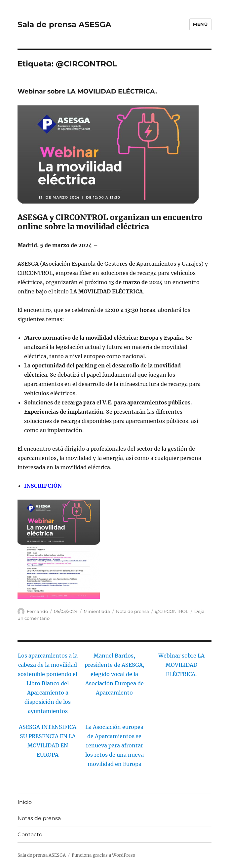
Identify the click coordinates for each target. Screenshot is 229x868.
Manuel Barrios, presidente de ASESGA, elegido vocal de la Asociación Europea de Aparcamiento (114, 674)
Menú (200, 24)
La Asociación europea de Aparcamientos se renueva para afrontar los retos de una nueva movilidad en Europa (114, 745)
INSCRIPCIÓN (43, 486)
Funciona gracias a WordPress (103, 855)
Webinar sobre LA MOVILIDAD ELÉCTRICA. (87, 91)
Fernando (37, 611)
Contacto (30, 834)
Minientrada (97, 611)
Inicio (25, 802)
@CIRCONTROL (172, 611)
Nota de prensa (133, 611)
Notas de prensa (39, 818)
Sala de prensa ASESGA (64, 24)
